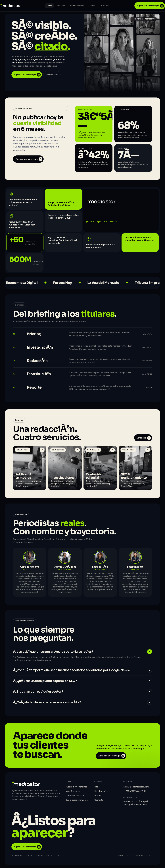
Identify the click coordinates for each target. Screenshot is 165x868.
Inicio (49, 6)
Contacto (104, 6)
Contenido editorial (75, 796)
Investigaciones (73, 792)
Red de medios (77, 6)
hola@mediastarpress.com (136, 788)
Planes (92, 6)
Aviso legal (124, 857)
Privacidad (138, 857)
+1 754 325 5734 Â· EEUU (134, 792)
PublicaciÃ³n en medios (76, 788)
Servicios (61, 6)
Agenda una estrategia (150, 6)
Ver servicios (52, 75)
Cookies (150, 857)
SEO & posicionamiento (77, 801)
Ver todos (144, 439)
